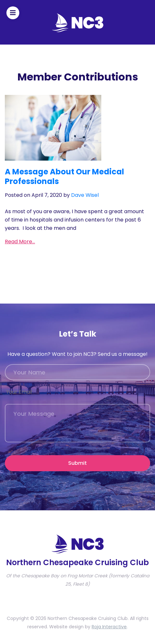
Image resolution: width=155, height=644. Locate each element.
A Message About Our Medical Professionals (64, 176)
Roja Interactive (109, 627)
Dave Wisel (85, 195)
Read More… (20, 242)
